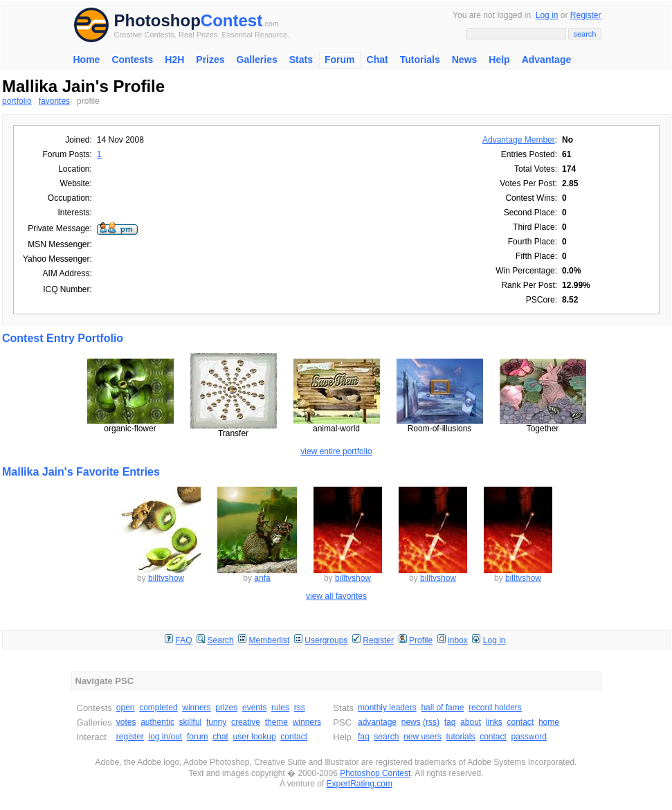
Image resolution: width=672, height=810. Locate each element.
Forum (340, 60)
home (549, 722)
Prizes (210, 60)
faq (450, 722)
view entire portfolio (336, 451)
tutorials (460, 737)
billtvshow (166, 578)
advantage (377, 722)
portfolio (17, 101)
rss (300, 708)
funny (216, 722)
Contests (132, 60)
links (494, 722)
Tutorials (420, 60)
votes (126, 722)
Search (221, 640)
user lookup (255, 737)
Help (499, 60)
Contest (231, 20)
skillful (191, 722)
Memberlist (270, 640)
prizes (226, 708)
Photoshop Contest (375, 773)
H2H (174, 60)
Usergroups (326, 640)
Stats (301, 60)
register (130, 737)
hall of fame (442, 708)
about (471, 722)
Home (87, 60)
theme (276, 722)
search (386, 737)
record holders (495, 708)
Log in (547, 15)
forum (198, 737)
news (411, 722)
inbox (458, 640)
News (465, 60)
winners (196, 708)
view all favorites (336, 596)
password (529, 737)
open (126, 708)
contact (294, 737)
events (254, 708)
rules (280, 708)
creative (246, 722)
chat (220, 737)
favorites (54, 101)
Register (586, 15)
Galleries (257, 60)
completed (158, 708)
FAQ (184, 640)
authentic (157, 722)
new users (423, 737)
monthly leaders (387, 708)
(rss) (431, 722)
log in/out (166, 737)
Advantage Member (519, 140)
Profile (421, 640)
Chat (378, 60)
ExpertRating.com (360, 784)
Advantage (547, 60)
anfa (262, 578)
